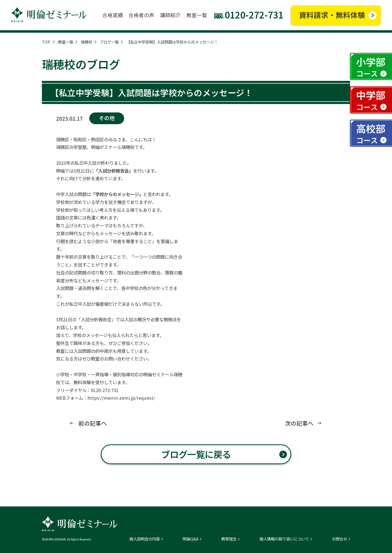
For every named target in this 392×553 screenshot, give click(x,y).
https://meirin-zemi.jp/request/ (121, 398)
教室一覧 (66, 42)
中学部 (371, 100)
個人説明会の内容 (145, 539)
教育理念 (229, 539)
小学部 (371, 67)
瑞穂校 (87, 42)
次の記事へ (299, 423)
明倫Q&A (191, 539)
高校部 (371, 133)
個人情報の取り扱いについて (284, 539)
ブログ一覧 (109, 42)
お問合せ (339, 539)
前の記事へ (93, 423)
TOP (46, 42)
